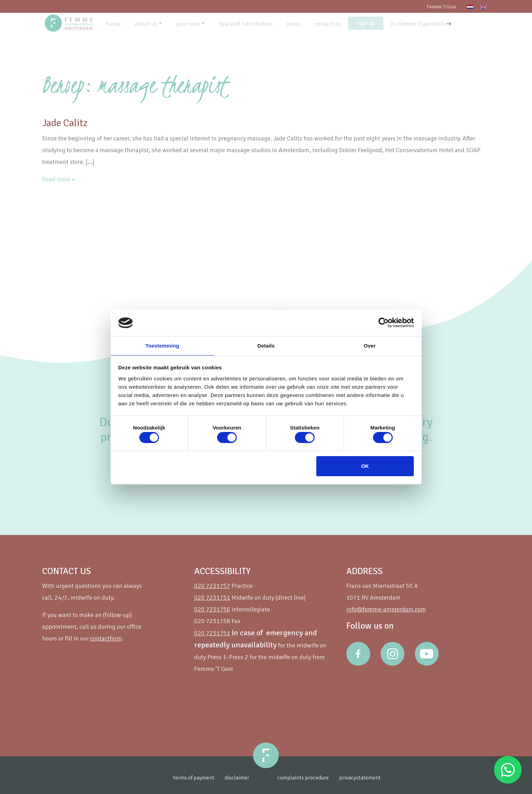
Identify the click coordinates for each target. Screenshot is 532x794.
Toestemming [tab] (162, 345)
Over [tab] (370, 345)
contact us (328, 24)
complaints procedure (315, 778)
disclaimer (233, 778)
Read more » (58, 179)
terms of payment (185, 778)
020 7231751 (212, 598)
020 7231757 (212, 586)
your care (188, 24)
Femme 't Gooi (441, 7)
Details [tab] (266, 345)
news (293, 24)
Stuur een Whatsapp (508, 770)
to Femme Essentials (417, 24)
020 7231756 (212, 609)
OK (365, 466)
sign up (366, 23)
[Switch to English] (483, 6)
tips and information (246, 24)
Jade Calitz (72, 122)
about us (146, 24)
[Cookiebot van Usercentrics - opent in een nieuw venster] (384, 322)
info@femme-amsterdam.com (386, 609)
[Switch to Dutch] (470, 6)
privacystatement (376, 778)
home (113, 24)
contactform (106, 638)
